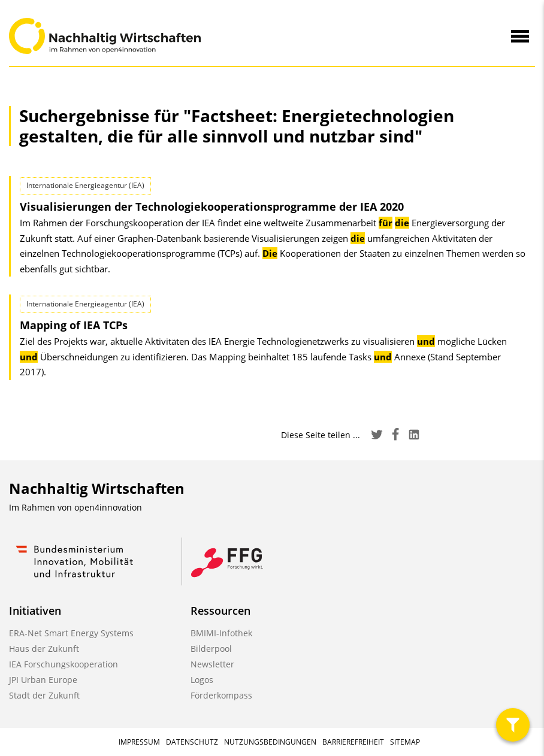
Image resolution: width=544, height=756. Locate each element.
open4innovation (108, 507)
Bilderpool (211, 649)
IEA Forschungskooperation (64, 664)
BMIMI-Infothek (221, 633)
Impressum (139, 742)
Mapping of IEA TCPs (74, 325)
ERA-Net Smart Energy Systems (71, 633)
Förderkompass (221, 695)
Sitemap (405, 742)
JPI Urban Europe (43, 680)
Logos (202, 680)
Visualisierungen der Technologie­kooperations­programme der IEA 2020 (212, 207)
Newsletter (212, 664)
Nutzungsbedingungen (270, 742)
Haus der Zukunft (44, 649)
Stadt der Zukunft (44, 695)
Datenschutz (192, 742)
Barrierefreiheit (353, 742)
